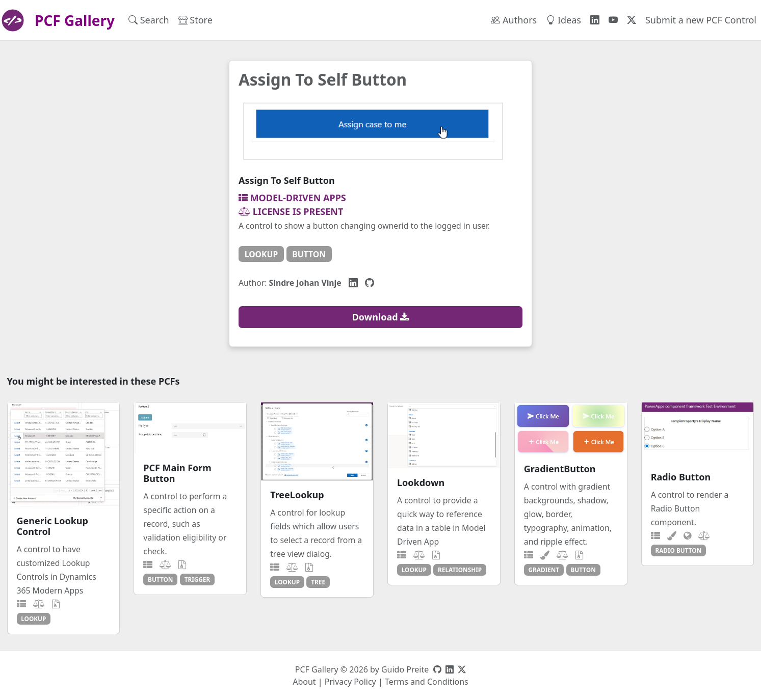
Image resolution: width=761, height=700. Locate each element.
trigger (198, 579)
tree (318, 582)
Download (381, 317)
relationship (460, 570)
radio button (678, 550)
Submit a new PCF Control (701, 20)
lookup (261, 254)
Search (149, 20)
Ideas (563, 20)
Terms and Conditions (427, 682)
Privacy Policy (350, 682)
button (309, 254)
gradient (544, 570)
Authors (514, 20)
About (304, 682)
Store (195, 20)
